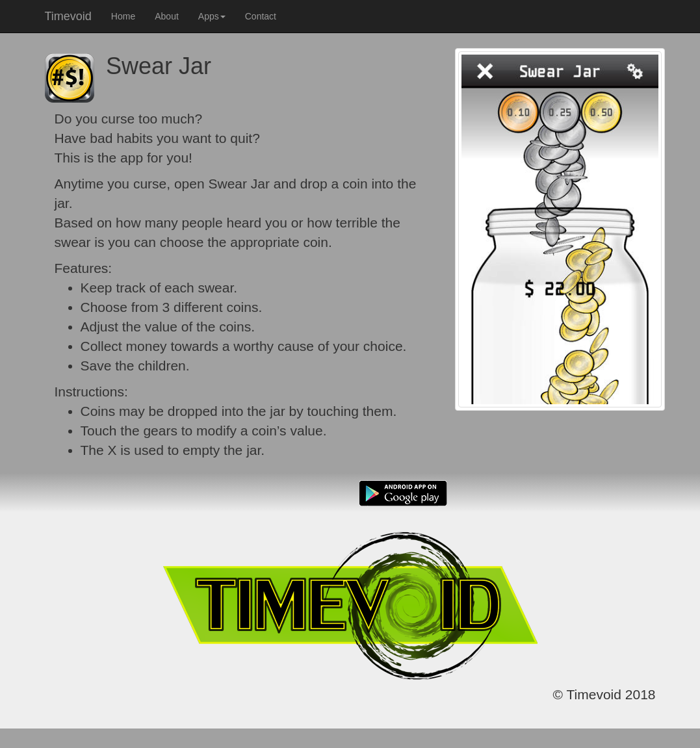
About (167, 16)
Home (123, 16)
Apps (212, 16)
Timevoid (68, 16)
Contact (261, 16)
